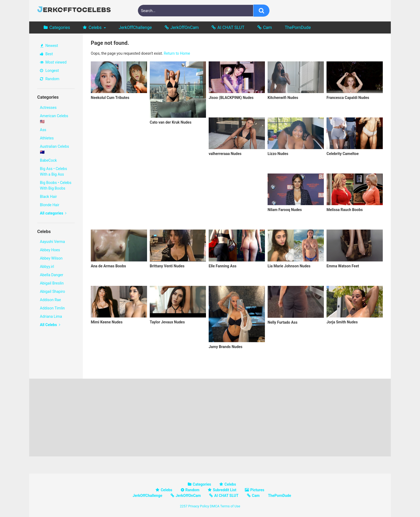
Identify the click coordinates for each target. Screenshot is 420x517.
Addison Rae (50, 300)
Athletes (47, 138)
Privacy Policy (199, 506)
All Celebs (50, 325)
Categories (60, 27)
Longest (49, 71)
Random (50, 79)
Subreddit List (224, 490)
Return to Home (177, 53)
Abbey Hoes (50, 250)
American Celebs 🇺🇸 (54, 119)
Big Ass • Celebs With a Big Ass (53, 171)
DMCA (215, 506)
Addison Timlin (52, 308)
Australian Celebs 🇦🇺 (55, 149)
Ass (43, 130)
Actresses (48, 108)
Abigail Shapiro (52, 291)
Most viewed (53, 62)
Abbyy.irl (47, 267)
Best (46, 54)
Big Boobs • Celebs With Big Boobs (56, 185)
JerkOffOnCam (185, 27)
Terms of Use (230, 506)
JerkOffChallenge (135, 27)
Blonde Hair (50, 205)
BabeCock (48, 160)
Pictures (257, 490)
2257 (183, 506)
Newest (49, 46)
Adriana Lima (51, 316)
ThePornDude (298, 27)
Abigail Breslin (52, 283)
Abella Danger (52, 275)
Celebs (95, 27)
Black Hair (48, 197)
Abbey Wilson (51, 258)
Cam (267, 27)
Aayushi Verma (52, 242)
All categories (53, 213)
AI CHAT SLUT (231, 27)
